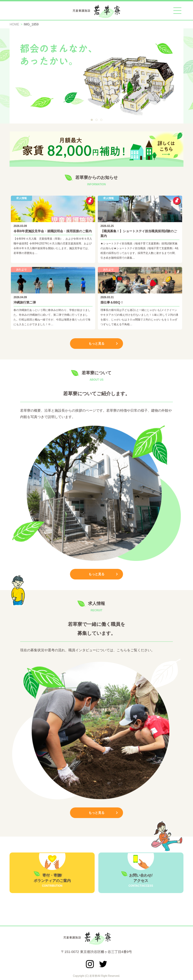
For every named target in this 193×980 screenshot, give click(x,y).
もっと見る (96, 344)
